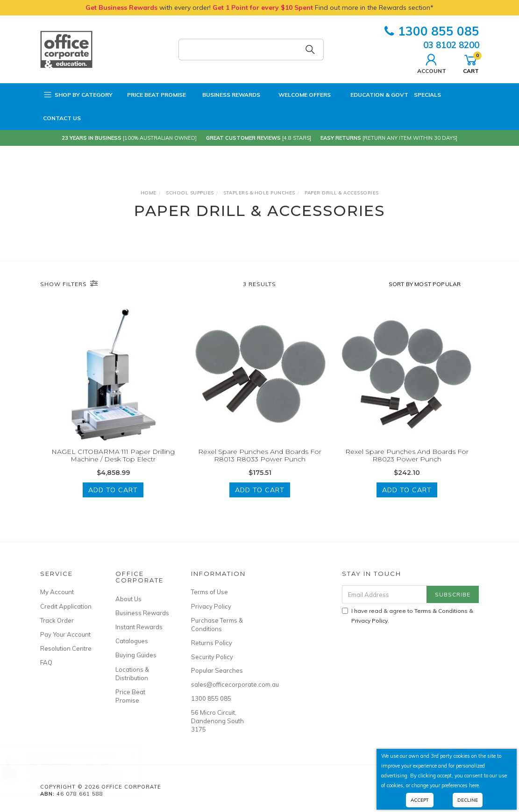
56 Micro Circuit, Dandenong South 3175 (217, 721)
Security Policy (212, 657)
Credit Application (66, 606)
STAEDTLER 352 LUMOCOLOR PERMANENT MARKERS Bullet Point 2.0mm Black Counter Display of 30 (85, 772)
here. (475, 785)
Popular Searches (217, 670)
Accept (420, 800)
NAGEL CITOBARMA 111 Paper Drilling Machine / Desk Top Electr (113, 456)
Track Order (57, 620)
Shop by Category (78, 95)
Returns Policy (212, 643)
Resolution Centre (66, 648)
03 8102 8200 (451, 45)
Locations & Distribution (132, 674)
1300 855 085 (432, 31)
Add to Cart (113, 490)
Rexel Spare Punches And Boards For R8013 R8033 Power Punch (260, 456)
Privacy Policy (211, 606)
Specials (427, 95)
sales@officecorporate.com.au (218, 684)
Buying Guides (136, 655)
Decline (468, 800)
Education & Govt (372, 95)
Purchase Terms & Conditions (217, 625)
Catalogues (132, 641)
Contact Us (62, 118)
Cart (471, 63)
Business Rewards (226, 95)
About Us (128, 599)
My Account (57, 592)
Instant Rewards (139, 627)
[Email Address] (384, 594)
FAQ (46, 662)
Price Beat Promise (152, 95)
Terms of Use (210, 592)
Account (432, 63)
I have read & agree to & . (408, 616)
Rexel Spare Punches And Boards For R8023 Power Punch (407, 456)
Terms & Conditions (441, 611)
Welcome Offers (298, 92)
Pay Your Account (65, 634)
